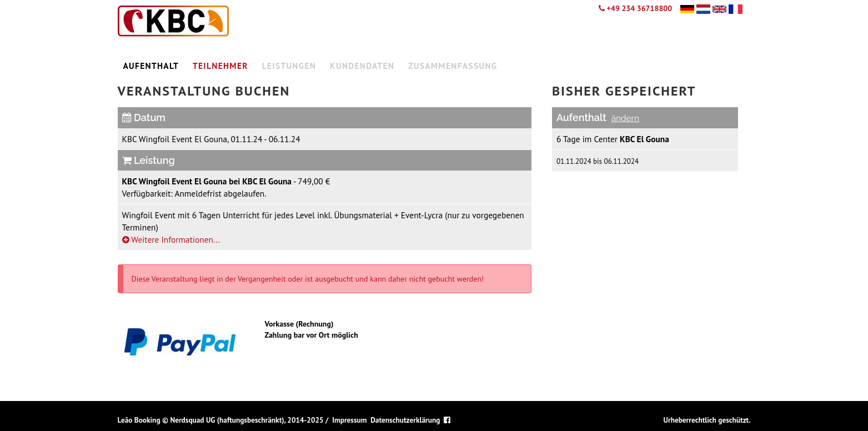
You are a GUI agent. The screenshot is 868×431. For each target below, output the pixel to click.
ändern (625, 118)
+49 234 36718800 (635, 8)
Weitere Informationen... (171, 239)
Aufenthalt (151, 66)
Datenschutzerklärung (405, 420)
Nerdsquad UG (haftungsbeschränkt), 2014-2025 (247, 420)
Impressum (349, 420)
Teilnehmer (220, 66)
